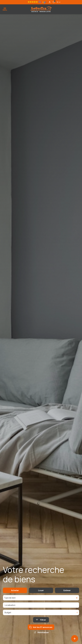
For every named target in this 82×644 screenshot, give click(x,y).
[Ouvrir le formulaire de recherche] (41, 621)
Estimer (67, 592)
